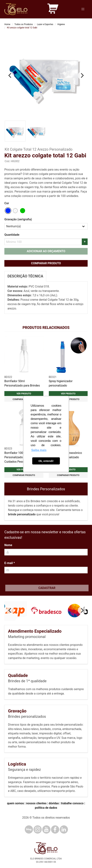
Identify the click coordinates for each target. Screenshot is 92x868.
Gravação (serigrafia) (18, 219)
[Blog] (29, 829)
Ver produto (24, 394)
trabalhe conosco (72, 803)
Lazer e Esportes (45, 24)
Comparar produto (46, 263)
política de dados (46, 808)
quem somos (15, 803)
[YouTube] (46, 829)
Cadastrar (47, 588)
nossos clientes (36, 803)
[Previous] (10, 76)
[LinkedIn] (64, 829)
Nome (8, 545)
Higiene (61, 24)
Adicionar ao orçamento (46, 251)
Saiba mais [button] (39, 450)
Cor (7, 203)
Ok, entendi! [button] (46, 461)
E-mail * (10, 563)
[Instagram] (38, 829)
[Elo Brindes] (16, 9)
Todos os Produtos (24, 24)
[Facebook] (55, 829)
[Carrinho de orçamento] (53, 9)
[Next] (82, 76)
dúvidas (54, 803)
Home (7, 24)
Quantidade (12, 235)
